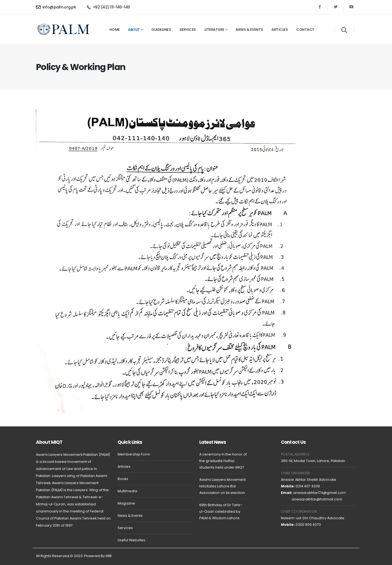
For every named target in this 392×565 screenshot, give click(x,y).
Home (115, 30)
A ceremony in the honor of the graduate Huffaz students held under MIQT (223, 461)
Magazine (126, 503)
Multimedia (127, 491)
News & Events (249, 30)
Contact (305, 30)
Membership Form (134, 454)
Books (123, 479)
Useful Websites (131, 540)
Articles (280, 30)
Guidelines (161, 30)
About (134, 30)
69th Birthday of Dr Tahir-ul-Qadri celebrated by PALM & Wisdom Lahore (221, 511)
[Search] (344, 30)
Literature (214, 30)
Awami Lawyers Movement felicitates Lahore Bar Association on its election (223, 486)
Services (188, 30)
